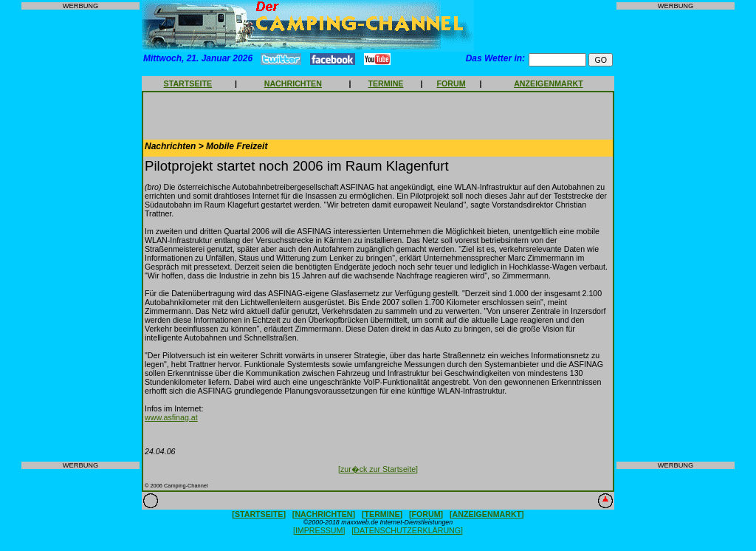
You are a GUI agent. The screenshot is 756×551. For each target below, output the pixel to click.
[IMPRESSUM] (319, 530)
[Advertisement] (80, 236)
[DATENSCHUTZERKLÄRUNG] (407, 530)
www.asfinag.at (171, 417)
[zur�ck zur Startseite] (378, 469)
